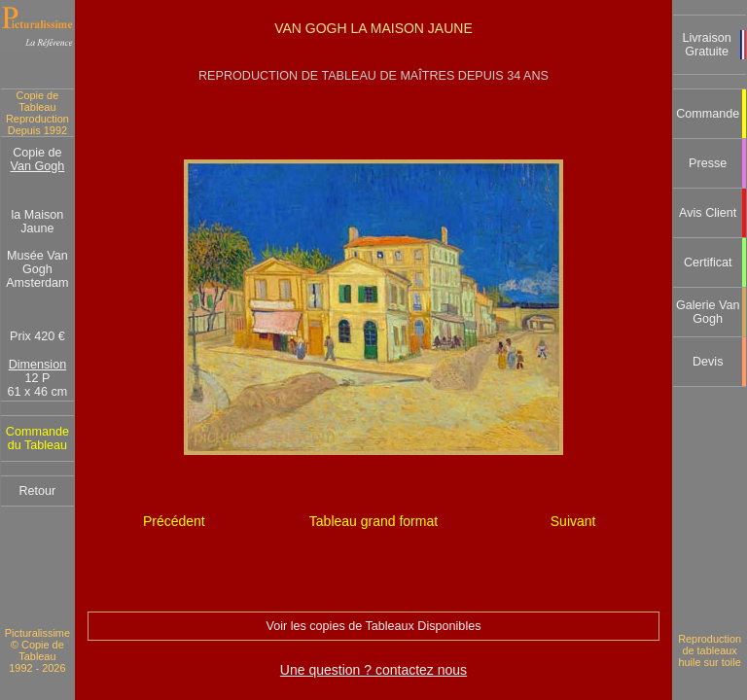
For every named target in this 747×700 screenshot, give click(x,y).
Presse (708, 163)
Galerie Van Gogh (708, 312)
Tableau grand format (373, 521)
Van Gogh (38, 166)
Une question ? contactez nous (373, 670)
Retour (37, 491)
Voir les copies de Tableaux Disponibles (373, 626)
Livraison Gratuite (706, 45)
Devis (708, 362)
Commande (708, 114)
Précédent (174, 521)
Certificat (708, 262)
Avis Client (708, 213)
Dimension (38, 365)
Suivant (573, 521)
